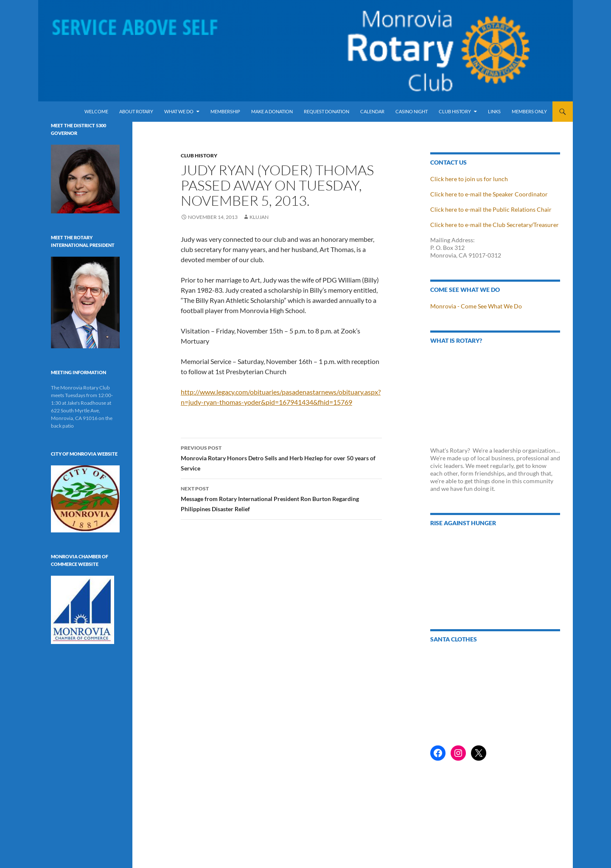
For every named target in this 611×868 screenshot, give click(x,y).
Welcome (96, 111)
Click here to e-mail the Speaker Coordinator (489, 194)
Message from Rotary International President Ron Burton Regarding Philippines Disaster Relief (281, 498)
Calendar (372, 111)
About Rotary (136, 111)
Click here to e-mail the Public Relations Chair (491, 209)
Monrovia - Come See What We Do (476, 306)
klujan (259, 217)
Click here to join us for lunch (469, 179)
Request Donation (327, 111)
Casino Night (412, 111)
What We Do (179, 111)
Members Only (529, 111)
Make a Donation (272, 111)
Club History (455, 111)
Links (494, 111)
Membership (225, 111)
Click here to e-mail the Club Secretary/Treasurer (495, 225)
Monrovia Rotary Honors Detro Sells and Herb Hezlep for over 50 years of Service (281, 457)
